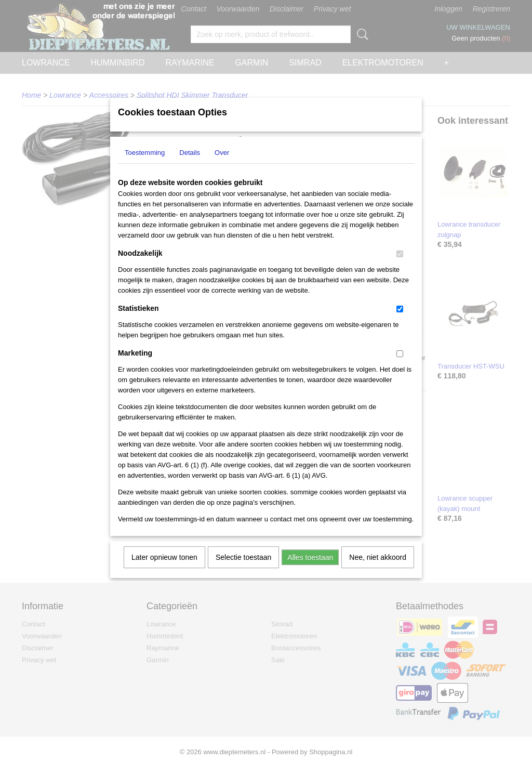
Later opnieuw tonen (164, 571)
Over (222, 166)
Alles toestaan (310, 571)
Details (190, 166)
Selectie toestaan (243, 571)
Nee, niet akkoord (378, 571)
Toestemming (145, 166)
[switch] (400, 267)
